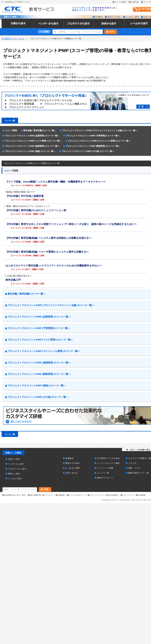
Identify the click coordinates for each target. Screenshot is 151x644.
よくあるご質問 (132, 17)
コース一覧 (10, 121)
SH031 (28, 284)
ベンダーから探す (16, 464)
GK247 (28, 200)
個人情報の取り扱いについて (42, 495)
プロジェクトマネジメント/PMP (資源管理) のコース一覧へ (32, 146)
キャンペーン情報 (105, 468)
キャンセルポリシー (77, 495)
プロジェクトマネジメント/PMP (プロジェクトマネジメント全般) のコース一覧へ (100, 130)
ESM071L (29, 186)
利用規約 (62, 495)
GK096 (28, 256)
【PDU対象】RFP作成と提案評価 (25, 196)
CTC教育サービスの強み (108, 458)
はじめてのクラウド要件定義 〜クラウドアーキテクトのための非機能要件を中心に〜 (54, 266)
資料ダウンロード (105, 478)
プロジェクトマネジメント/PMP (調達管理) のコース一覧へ (93, 146)
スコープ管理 (11, 130)
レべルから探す (15, 479)
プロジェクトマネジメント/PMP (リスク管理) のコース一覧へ (33, 141)
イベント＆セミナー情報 (108, 463)
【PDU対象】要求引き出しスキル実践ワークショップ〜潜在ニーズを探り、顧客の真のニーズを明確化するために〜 (71, 224)
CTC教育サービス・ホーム (13, 39)
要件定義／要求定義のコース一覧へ (40, 130)
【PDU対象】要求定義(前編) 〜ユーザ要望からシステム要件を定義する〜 (47, 252)
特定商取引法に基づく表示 (15, 495)
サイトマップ (128, 495)
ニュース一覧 (103, 473)
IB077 (28, 269)
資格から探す (14, 474)
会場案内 (99, 17)
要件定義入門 (13, 280)
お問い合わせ (71, 473)
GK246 (28, 214)
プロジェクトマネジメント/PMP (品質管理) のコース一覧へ (32, 136)
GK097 (28, 242)
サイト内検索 (121, 2)
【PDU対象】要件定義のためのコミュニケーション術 (36, 210)
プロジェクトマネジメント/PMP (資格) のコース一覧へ (30, 151)
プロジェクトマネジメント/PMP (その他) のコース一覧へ (88, 151)
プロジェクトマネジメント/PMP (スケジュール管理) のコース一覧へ (99, 141)
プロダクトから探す (17, 469)
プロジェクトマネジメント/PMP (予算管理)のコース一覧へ (93, 136)
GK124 (28, 228)
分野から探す (14, 459)
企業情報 (135, 2)
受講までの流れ (114, 17)
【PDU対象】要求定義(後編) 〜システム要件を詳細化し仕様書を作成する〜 (48, 238)
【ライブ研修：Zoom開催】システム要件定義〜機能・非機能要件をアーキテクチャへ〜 (56, 182)
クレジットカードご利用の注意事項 (104, 495)
